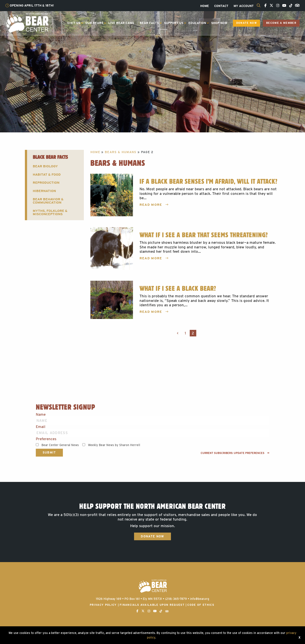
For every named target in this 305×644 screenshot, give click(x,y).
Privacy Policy (103, 605)
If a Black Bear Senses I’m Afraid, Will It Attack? (208, 181)
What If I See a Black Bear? (178, 288)
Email (41, 427)
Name (41, 415)
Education (197, 23)
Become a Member (281, 23)
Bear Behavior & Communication (48, 201)
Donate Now (246, 23)
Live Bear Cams (121, 23)
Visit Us (74, 23)
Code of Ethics (201, 605)
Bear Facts (149, 23)
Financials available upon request (152, 605)
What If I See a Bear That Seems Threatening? (204, 235)
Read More (154, 205)
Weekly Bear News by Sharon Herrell (114, 445)
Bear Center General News (60, 445)
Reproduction (46, 183)
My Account (244, 6)
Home (205, 6)
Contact (221, 6)
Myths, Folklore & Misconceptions (50, 212)
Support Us (174, 23)
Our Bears (94, 23)
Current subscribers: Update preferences (235, 453)
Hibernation (44, 191)
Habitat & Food (47, 174)
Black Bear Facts (50, 157)
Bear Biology (45, 166)
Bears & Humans (121, 152)
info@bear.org (200, 599)
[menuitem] (205, 6)
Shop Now (219, 23)
